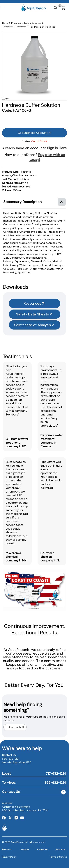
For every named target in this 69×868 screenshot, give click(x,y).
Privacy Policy (9, 857)
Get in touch (15, 727)
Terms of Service (58, 857)
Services (25, 849)
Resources (34, 303)
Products (7, 849)
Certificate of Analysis (34, 325)
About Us (60, 849)
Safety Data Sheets (34, 314)
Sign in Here (57, 148)
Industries (42, 849)
